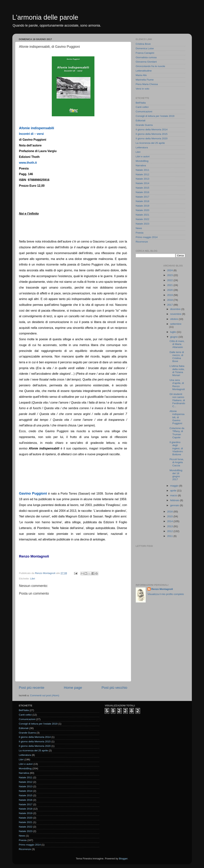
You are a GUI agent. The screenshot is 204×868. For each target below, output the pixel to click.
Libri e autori (143, 156)
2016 (170, 512)
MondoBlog (142, 161)
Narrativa (141, 165)
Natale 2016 (143, 192)
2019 (170, 295)
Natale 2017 (143, 197)
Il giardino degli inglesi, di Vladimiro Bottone (176, 448)
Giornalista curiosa (146, 57)
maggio (175, 486)
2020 (170, 290)
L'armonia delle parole (45, 17)
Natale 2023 (143, 224)
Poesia (140, 233)
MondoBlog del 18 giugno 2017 (176, 475)
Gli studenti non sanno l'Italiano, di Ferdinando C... (177, 400)
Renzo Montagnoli (162, 589)
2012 (170, 531)
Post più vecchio (114, 688)
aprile (174, 491)
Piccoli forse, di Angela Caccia (177, 462)
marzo (174, 495)
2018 (170, 300)
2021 (170, 285)
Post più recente (32, 688)
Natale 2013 (143, 179)
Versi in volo (143, 89)
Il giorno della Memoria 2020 (152, 138)
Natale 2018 (143, 201)
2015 (170, 516)
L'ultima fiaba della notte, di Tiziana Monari (177, 371)
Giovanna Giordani (146, 62)
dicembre (176, 309)
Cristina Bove (143, 44)
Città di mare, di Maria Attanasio (177, 344)
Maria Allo (141, 75)
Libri (33, 579)
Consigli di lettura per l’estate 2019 (155, 116)
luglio (173, 332)
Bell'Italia (141, 103)
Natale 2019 (143, 206)
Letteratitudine (144, 71)
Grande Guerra (144, 125)
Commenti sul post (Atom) (45, 695)
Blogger (123, 859)
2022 (170, 280)
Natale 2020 (143, 210)
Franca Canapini (145, 53)
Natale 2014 (143, 183)
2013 (170, 526)
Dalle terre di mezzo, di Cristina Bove (177, 357)
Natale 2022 (143, 219)
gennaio (175, 505)
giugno (174, 337)
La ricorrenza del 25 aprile (150, 143)
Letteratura (142, 147)
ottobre (174, 319)
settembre (176, 324)
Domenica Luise (145, 48)
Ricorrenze (142, 242)
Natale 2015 (143, 188)
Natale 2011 (143, 170)
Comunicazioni (144, 112)
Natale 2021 (143, 215)
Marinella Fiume (145, 80)
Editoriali (141, 121)
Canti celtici (142, 107)
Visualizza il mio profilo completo (166, 594)
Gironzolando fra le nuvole (151, 66)
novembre (176, 314)
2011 (170, 536)
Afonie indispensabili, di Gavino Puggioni (177, 417)
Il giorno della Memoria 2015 (152, 134)
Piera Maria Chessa (147, 84)
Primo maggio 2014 (147, 237)
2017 (170, 305)
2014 (170, 521)
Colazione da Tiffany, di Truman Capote (177, 433)
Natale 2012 (143, 174)
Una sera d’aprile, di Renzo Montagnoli (177, 385)
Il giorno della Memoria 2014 (152, 129)
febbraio (175, 500)
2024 (170, 270)
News (139, 228)
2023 (170, 275)
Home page (73, 688)
